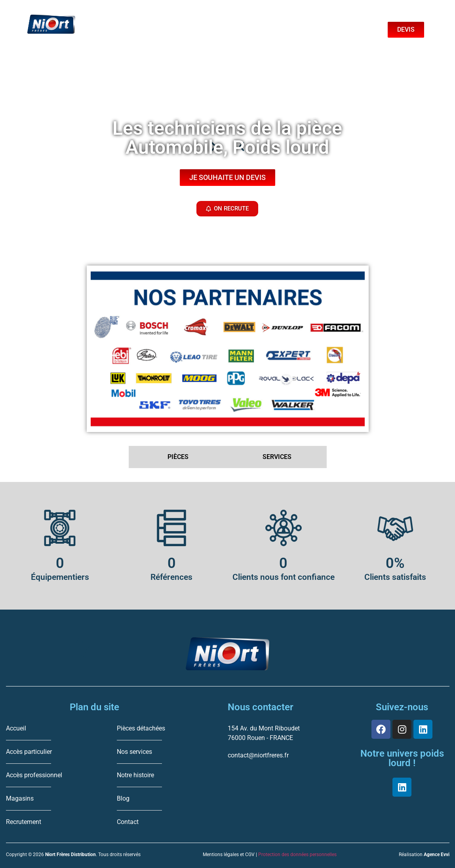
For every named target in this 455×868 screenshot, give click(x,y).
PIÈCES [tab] (178, 457)
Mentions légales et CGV (229, 855)
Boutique (277, 23)
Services (204, 23)
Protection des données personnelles (297, 855)
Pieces (133, 23)
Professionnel (144, 39)
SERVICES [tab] (277, 457)
